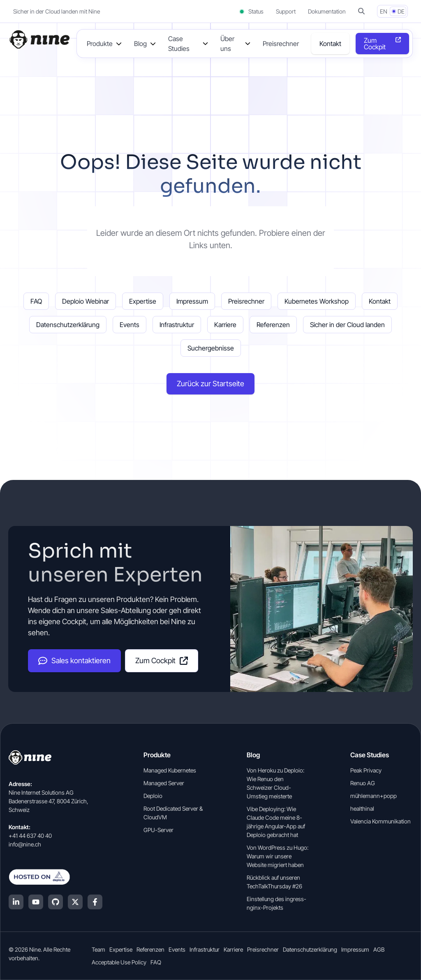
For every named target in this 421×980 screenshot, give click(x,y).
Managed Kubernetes (170, 770)
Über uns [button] (227, 44)
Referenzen (273, 325)
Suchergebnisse (211, 348)
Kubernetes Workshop (317, 301)
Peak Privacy (366, 770)
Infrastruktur (177, 325)
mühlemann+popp (374, 796)
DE (401, 11)
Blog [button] (140, 44)
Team (98, 949)
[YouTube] (36, 902)
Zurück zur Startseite (210, 384)
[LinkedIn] (16, 902)
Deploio (153, 796)
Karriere (225, 325)
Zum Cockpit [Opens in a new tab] (375, 44)
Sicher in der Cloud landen (347, 325)
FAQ (36, 301)
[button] (361, 11)
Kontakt (330, 44)
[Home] (39, 39)
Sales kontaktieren (74, 661)
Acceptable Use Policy (119, 962)
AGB (379, 949)
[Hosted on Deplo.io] (56, 877)
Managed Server (164, 783)
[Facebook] (95, 902)
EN (384, 11)
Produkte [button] (100, 44)
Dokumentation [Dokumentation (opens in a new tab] (327, 11)
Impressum (192, 301)
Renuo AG (363, 783)
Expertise (143, 301)
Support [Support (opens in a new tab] (286, 11)
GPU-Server (158, 830)
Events (130, 325)
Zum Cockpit (162, 661)
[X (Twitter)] (75, 902)
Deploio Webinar (86, 301)
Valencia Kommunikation (381, 821)
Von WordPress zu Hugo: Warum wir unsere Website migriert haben (278, 856)
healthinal (362, 808)
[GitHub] (56, 902)
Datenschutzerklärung (68, 325)
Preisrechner (281, 44)
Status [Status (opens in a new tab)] (251, 11)
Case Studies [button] (179, 44)
